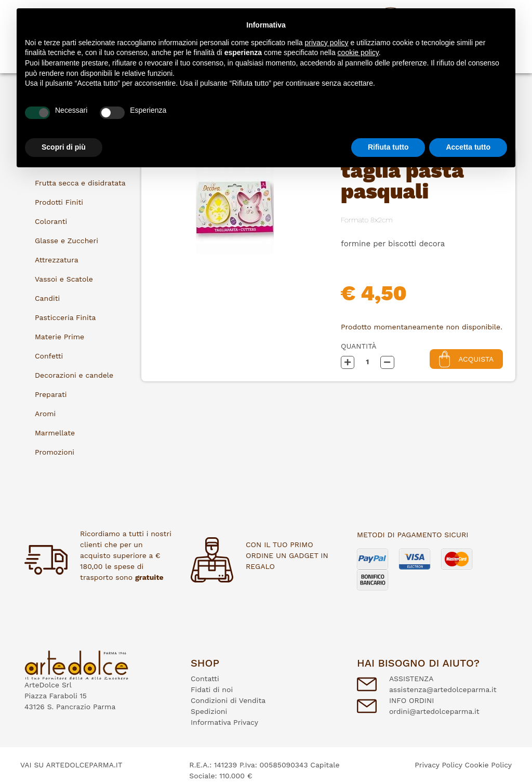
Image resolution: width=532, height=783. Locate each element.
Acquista (466, 359)
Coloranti (51, 221)
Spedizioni (209, 711)
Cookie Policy (488, 765)
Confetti (49, 356)
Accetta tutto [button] (468, 147)
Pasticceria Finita (65, 317)
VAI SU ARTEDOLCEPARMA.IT (71, 765)
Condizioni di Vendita (228, 700)
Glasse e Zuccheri (66, 241)
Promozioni (55, 452)
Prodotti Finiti (59, 202)
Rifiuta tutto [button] (388, 147)
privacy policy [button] (327, 43)
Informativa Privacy (224, 722)
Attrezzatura (57, 260)
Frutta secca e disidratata (80, 183)
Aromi (45, 414)
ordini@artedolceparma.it (434, 711)
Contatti (205, 679)
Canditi (47, 298)
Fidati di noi (212, 689)
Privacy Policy (438, 765)
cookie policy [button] (358, 52)
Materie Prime (59, 337)
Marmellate (55, 433)
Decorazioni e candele (74, 375)
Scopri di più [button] (64, 147)
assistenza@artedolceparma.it (443, 689)
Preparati (51, 394)
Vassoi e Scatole (64, 279)
